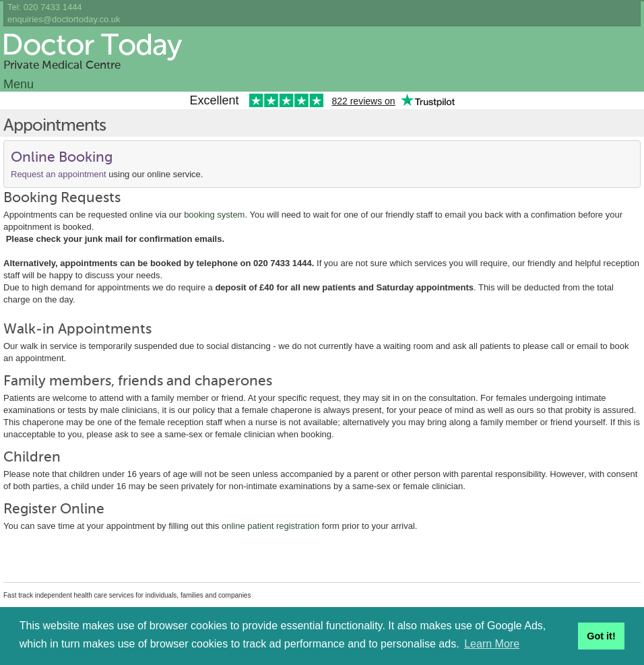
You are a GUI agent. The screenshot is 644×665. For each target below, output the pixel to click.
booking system (214, 215)
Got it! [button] (601, 636)
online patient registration (270, 526)
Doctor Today (91, 46)
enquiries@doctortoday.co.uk (64, 19)
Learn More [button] (492, 644)
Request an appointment (59, 174)
